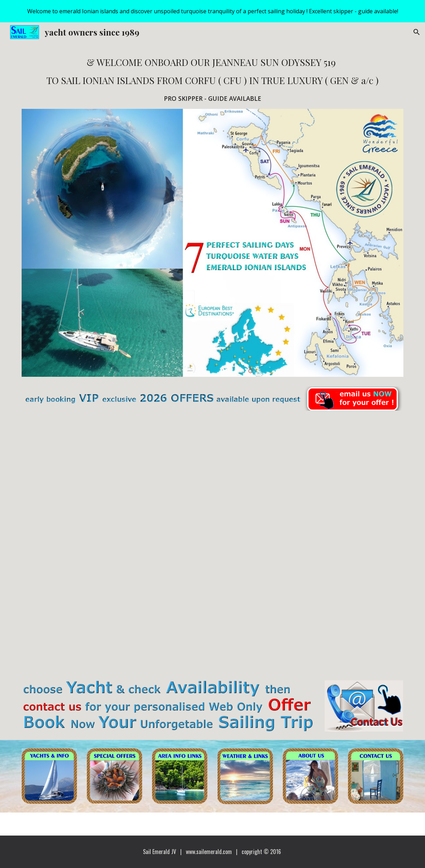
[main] (212, 80)
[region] (212, 11)
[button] (417, 32)
